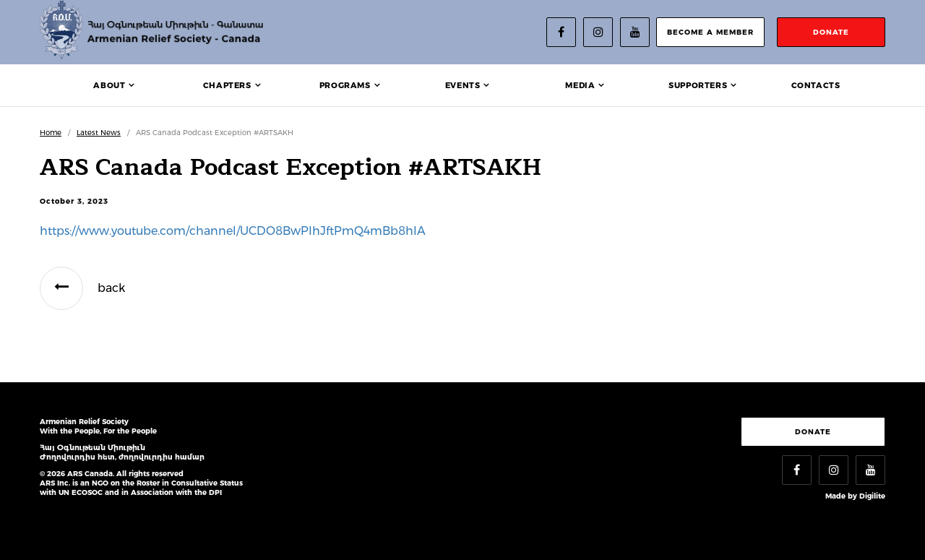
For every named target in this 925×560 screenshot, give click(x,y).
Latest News (99, 133)
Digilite (872, 496)
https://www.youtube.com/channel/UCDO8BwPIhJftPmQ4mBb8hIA (233, 231)
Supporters (698, 85)
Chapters (227, 85)
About (109, 85)
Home (51, 133)
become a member (710, 32)
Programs (345, 85)
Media (580, 85)
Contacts (816, 85)
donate (831, 32)
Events (463, 85)
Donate (813, 432)
